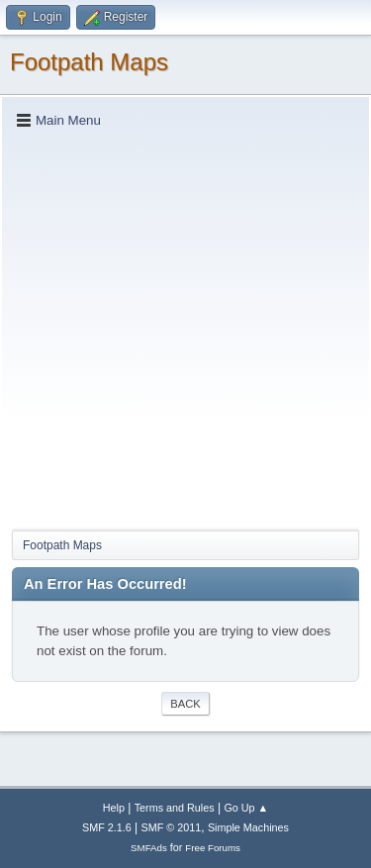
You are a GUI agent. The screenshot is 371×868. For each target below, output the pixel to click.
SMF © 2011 (172, 827)
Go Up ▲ (246, 808)
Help (114, 808)
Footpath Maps (89, 62)
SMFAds (149, 848)
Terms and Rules (175, 808)
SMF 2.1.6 (107, 827)
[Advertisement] (185, 328)
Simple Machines (248, 827)
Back (185, 704)
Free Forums (213, 848)
